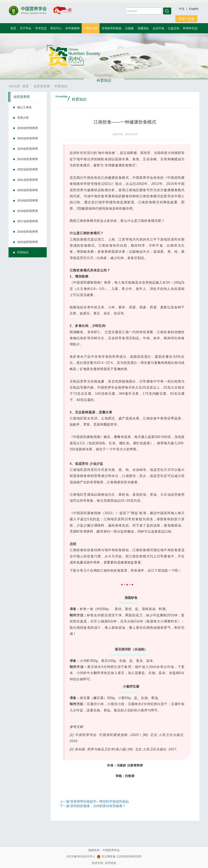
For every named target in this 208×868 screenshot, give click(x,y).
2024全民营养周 (28, 149)
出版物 (129, 28)
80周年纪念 (190, 28)
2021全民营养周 (28, 180)
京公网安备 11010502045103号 (119, 856)
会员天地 (158, 28)
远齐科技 (110, 863)
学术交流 (41, 28)
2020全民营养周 (28, 190)
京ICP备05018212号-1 (81, 856)
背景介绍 (23, 118)
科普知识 (23, 252)
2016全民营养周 (28, 232)
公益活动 (173, 28)
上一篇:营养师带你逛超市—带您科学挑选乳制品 (94, 801)
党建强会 (143, 28)
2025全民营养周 (28, 138)
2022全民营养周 (28, 169)
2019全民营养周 (28, 200)
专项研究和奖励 (112, 28)
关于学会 (26, 28)
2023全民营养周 (28, 159)
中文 (182, 9)
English (194, 9)
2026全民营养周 (28, 128)
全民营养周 (91, 28)
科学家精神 (73, 28)
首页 (13, 28)
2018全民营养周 (28, 211)
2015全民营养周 (28, 242)
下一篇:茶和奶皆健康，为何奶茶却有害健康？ (93, 806)
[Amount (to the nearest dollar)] (144, 11)
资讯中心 (56, 28)
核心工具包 (24, 107)
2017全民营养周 (28, 221)
